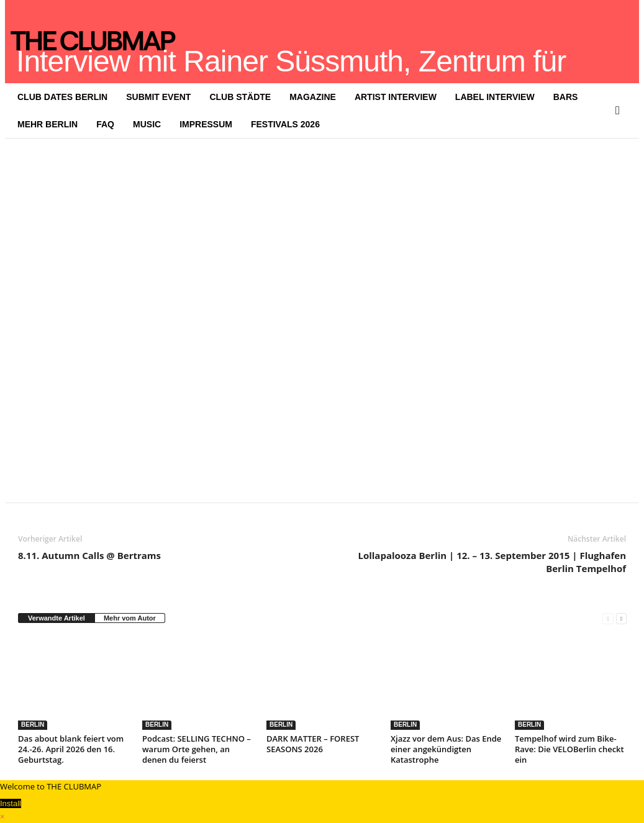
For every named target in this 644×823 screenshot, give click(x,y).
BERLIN (33, 725)
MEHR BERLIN (48, 124)
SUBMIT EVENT (158, 97)
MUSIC (147, 124)
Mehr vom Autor (130, 618)
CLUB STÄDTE (240, 97)
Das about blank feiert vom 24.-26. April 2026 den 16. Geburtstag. (71, 749)
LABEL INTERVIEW (495, 97)
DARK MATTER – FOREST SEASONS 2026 (313, 744)
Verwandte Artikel (57, 618)
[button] (620, 111)
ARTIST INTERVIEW (396, 97)
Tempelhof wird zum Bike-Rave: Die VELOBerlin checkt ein (569, 749)
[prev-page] (608, 618)
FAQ (105, 124)
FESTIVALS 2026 (285, 124)
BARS (566, 97)
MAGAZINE (313, 97)
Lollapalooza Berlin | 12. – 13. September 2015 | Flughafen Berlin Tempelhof (492, 562)
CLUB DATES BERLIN (62, 97)
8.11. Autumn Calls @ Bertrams (89, 555)
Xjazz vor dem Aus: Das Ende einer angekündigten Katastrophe (446, 749)
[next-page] (621, 618)
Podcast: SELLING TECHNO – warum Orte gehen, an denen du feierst (197, 749)
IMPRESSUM (206, 124)
